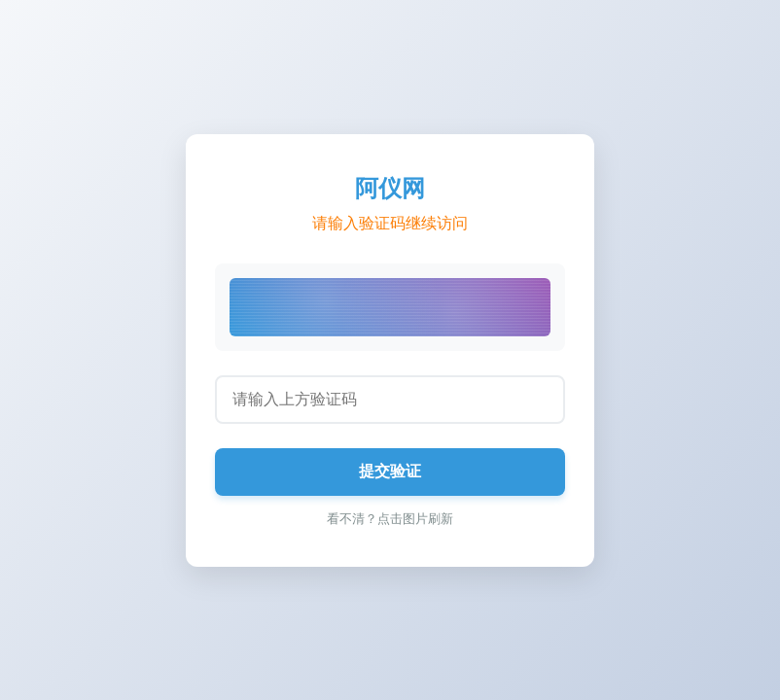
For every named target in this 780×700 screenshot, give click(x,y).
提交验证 (390, 471)
